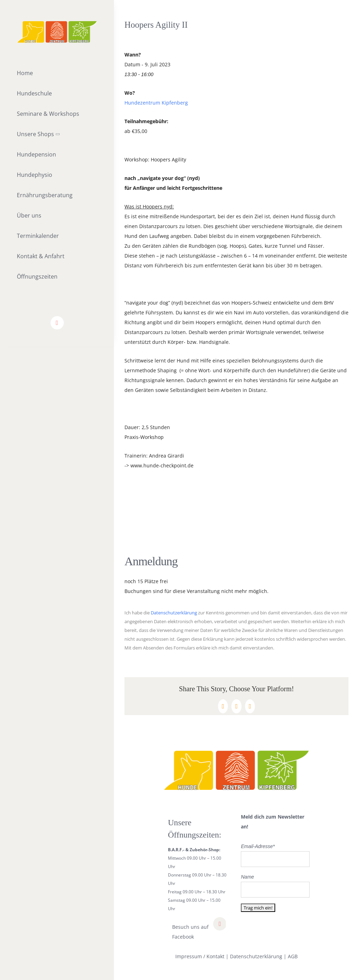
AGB (293, 956)
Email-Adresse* (258, 846)
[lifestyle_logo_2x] (57, 23)
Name (247, 877)
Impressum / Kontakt (200, 956)
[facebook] (57, 323)
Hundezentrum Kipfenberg (156, 103)
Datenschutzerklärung (174, 613)
